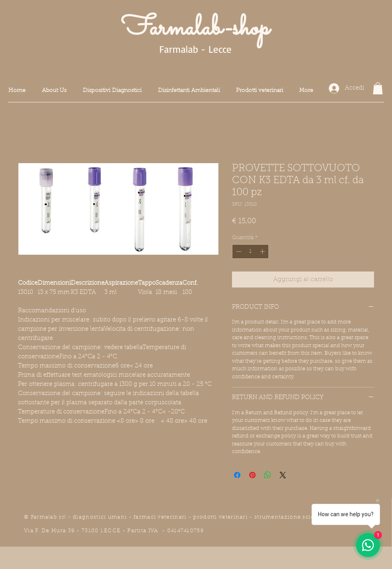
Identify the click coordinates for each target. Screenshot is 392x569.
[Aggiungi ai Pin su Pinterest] (252, 475)
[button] (378, 88)
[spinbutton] (251, 252)
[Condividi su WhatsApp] (268, 475)
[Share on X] (283, 475)
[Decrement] (238, 252)
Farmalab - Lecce (195, 49)
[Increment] (263, 252)
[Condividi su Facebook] (237, 475)
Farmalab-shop (195, 29)
